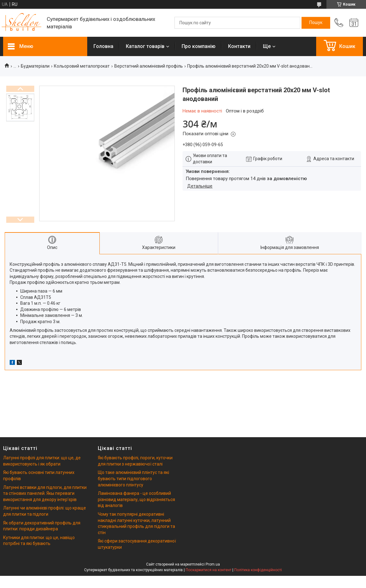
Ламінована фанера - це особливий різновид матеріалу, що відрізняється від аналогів (136, 499)
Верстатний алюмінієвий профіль (149, 66)
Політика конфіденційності (258, 570)
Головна (103, 46)
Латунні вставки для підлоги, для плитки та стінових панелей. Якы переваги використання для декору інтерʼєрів (45, 493)
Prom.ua (213, 564)
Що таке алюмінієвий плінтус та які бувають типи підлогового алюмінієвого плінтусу (133, 478)
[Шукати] (316, 23)
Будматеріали (35, 66)
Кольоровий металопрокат (82, 66)
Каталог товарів (145, 46)
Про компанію (199, 46)
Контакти (239, 46)
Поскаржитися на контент (209, 570)
